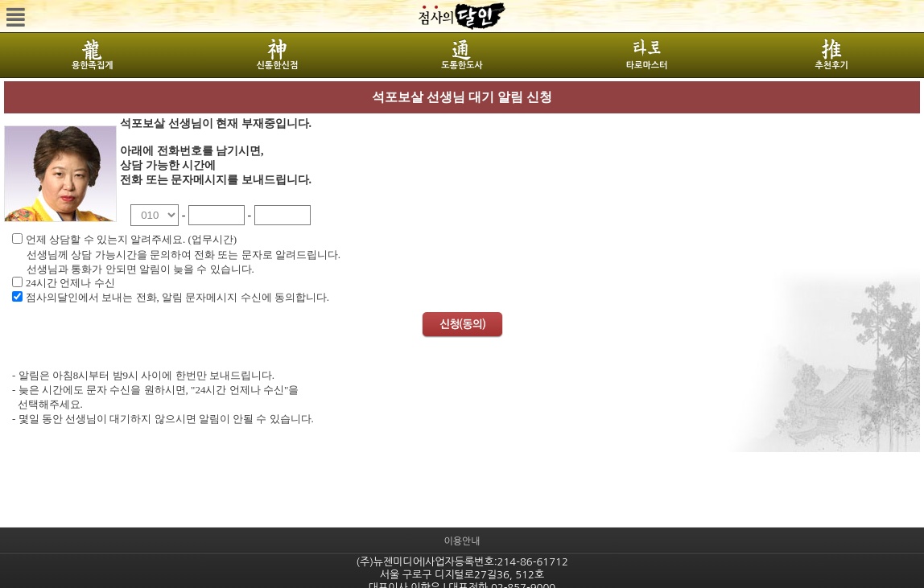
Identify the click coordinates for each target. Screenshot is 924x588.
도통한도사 (462, 66)
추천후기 (831, 66)
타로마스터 (647, 66)
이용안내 (462, 541)
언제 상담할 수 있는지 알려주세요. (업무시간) (131, 239)
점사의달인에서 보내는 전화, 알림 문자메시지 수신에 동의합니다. (177, 297)
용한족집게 (93, 66)
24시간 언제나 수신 (70, 283)
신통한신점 (278, 66)
